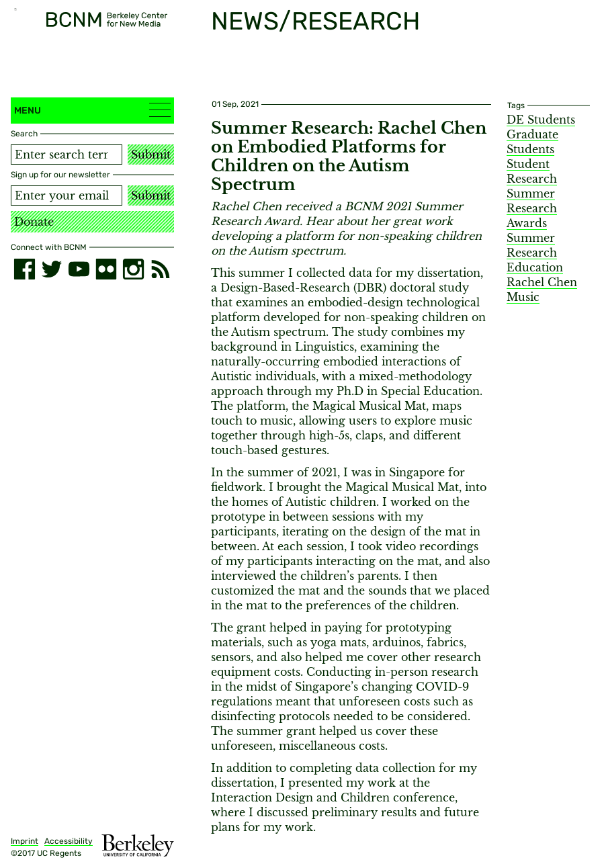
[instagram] (133, 269)
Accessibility (69, 841)
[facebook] (25, 269)
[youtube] (79, 269)
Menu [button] (92, 110)
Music (523, 297)
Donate (34, 222)
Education (535, 267)
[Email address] (67, 196)
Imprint (25, 841)
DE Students (541, 120)
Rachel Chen (542, 282)
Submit (151, 155)
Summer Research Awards (532, 208)
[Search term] (67, 155)
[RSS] (161, 269)
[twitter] (52, 269)
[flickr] (106, 269)
